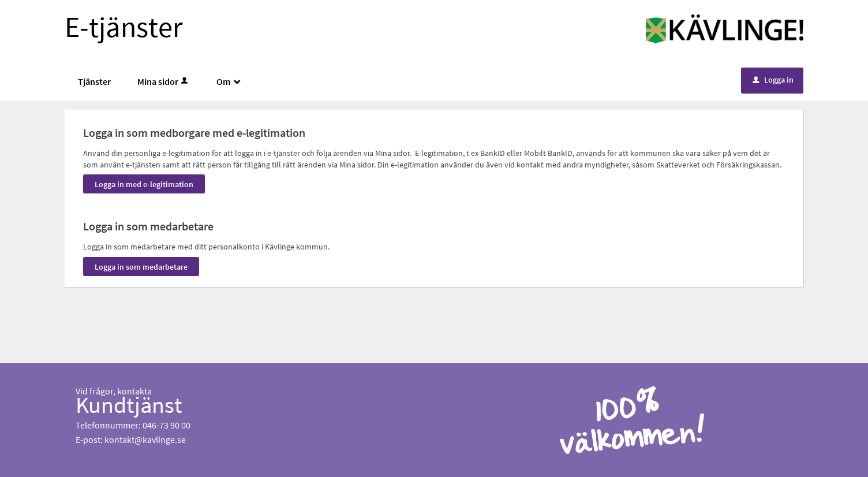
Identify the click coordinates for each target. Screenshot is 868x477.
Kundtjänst (129, 405)
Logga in (773, 80)
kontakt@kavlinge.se (145, 439)
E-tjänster (124, 27)
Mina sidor (164, 81)
